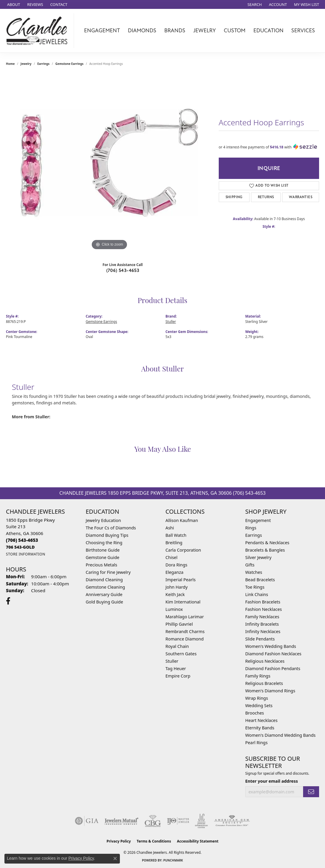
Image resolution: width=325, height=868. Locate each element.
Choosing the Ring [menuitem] (104, 543)
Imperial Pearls (181, 580)
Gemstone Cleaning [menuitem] (106, 587)
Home (10, 64)
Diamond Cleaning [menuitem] (104, 580)
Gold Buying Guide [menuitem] (104, 602)
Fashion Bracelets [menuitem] (263, 602)
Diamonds (142, 31)
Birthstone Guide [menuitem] (103, 550)
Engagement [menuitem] (258, 520)
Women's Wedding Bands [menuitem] (271, 646)
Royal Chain (177, 646)
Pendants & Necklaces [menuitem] (267, 543)
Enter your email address (272, 781)
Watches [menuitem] (254, 572)
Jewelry (205, 31)
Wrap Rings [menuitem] (257, 698)
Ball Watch (176, 535)
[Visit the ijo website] (178, 821)
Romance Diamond (185, 639)
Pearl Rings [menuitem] (257, 743)
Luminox (174, 609)
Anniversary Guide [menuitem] (104, 594)
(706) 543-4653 (123, 270)
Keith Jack (175, 594)
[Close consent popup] (115, 859)
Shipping (234, 197)
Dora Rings (176, 565)
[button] (254, 4)
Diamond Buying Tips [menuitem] (107, 535)
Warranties (301, 197)
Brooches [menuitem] (255, 713)
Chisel (171, 557)
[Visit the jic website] (201, 821)
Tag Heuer (176, 668)
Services (303, 31)
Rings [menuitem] (251, 528)
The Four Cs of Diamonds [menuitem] (111, 528)
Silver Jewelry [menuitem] (259, 557)
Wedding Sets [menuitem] (259, 706)
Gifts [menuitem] (250, 565)
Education (268, 31)
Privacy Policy (119, 841)
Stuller (171, 321)
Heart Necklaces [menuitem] (262, 720)
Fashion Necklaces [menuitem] (264, 609)
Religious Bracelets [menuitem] (264, 683)
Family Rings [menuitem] (258, 676)
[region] (109, 163)
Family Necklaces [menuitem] (262, 617)
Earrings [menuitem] (254, 535)
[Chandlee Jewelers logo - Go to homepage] (38, 31)
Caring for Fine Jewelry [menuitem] (108, 572)
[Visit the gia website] (87, 821)
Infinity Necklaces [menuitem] (263, 631)
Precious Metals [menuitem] (102, 565)
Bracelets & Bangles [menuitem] (265, 550)
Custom (235, 31)
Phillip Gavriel (179, 624)
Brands (175, 31)
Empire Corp (178, 676)
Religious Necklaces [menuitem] (265, 661)
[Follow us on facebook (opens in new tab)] (8, 601)
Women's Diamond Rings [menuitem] (270, 691)
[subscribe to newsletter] (311, 792)
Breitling (174, 543)
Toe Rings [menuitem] (255, 587)
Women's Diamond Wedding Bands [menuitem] (281, 735)
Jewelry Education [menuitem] (103, 520)
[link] (13, 4)
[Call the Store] (22, 540)
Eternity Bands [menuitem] (260, 728)
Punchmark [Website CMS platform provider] (173, 860)
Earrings (43, 64)
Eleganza (174, 572)
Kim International (183, 602)
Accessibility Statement (198, 841)
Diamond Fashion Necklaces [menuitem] (273, 654)
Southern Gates (181, 654)
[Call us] (20, 547)
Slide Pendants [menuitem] (260, 639)
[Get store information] (26, 554)
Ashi (170, 528)
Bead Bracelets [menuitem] (260, 580)
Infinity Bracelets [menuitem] (262, 624)
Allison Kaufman (182, 520)
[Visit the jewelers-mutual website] (122, 821)
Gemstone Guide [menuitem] (103, 557)
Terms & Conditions (154, 841)
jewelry (26, 64)
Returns (266, 197)
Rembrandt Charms (185, 631)
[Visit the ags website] (232, 821)
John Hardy (177, 587)
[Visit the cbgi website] (153, 821)
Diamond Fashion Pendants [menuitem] (273, 668)
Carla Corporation (183, 550)
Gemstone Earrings (69, 64)
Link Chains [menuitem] (257, 594)
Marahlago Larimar (185, 617)
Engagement (102, 31)
